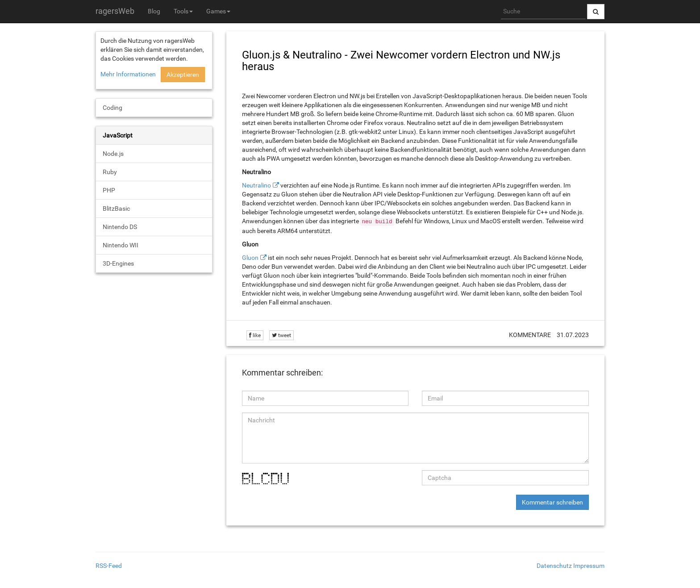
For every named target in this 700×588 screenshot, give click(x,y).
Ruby (110, 172)
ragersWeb (115, 11)
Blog (154, 11)
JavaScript (118, 135)
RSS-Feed (109, 566)
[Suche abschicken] (596, 12)
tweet (281, 335)
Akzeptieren (183, 75)
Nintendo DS (120, 227)
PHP (109, 190)
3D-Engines (118, 263)
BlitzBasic (116, 209)
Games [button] (218, 11)
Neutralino (256, 185)
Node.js (113, 154)
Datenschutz (554, 566)
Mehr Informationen (128, 74)
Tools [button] (183, 11)
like (255, 335)
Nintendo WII (121, 245)
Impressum (589, 566)
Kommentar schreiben (552, 502)
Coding (112, 108)
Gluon (250, 258)
